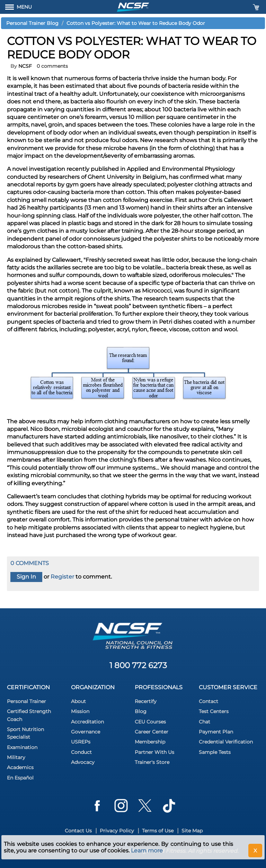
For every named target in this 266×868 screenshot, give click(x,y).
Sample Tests (215, 752)
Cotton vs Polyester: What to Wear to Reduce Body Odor (136, 23)
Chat (205, 722)
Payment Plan (216, 732)
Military (16, 757)
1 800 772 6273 (138, 665)
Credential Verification (226, 742)
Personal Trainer (26, 701)
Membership (150, 742)
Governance (86, 732)
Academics (20, 767)
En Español (20, 778)
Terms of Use (158, 831)
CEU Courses (150, 722)
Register (62, 577)
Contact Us (78, 831)
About (78, 701)
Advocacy (83, 762)
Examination (22, 747)
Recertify (146, 701)
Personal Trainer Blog (32, 23)
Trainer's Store (152, 762)
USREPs (81, 742)
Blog (141, 711)
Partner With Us (154, 752)
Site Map (192, 831)
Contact (209, 701)
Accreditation (87, 722)
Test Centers (214, 711)
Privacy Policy (117, 831)
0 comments (52, 66)
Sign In (26, 577)
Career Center (152, 732)
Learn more (147, 851)
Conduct (81, 752)
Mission (80, 711)
